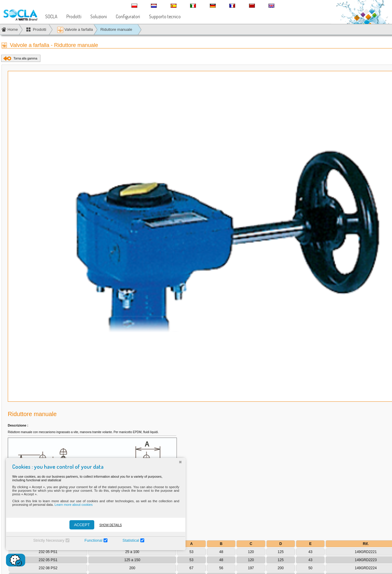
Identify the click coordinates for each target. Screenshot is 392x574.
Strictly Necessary (49, 540)
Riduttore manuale (116, 29)
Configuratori (128, 16)
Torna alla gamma (25, 58)
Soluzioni (99, 16)
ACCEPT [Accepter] (82, 525)
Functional (93, 540)
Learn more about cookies (73, 505)
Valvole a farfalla (75, 30)
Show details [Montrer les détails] (111, 525)
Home (13, 29)
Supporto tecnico (165, 16)
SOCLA (51, 16)
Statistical (131, 540)
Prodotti (74, 16)
